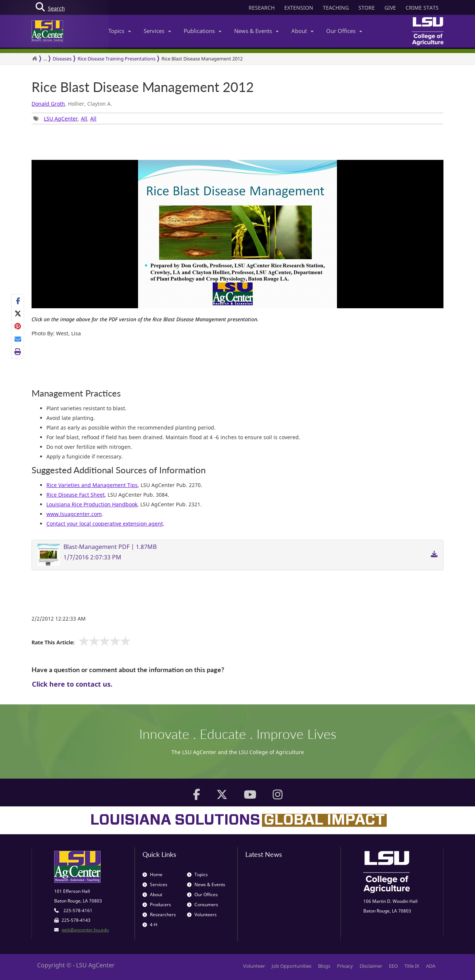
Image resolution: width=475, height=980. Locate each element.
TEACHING (336, 8)
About (302, 31)
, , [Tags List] (65, 119)
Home (153, 874)
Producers (157, 905)
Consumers (203, 905)
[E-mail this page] (18, 339)
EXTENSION (299, 8)
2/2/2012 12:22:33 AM (59, 619)
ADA (431, 966)
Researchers (159, 915)
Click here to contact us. (72, 684)
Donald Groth (48, 104)
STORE (367, 8)
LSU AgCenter (61, 119)
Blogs (324, 966)
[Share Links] (18, 326)
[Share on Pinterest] (18, 326)
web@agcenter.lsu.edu (85, 930)
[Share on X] (18, 313)
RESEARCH (262, 8)
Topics (120, 31)
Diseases (62, 59)
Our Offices (344, 31)
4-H (150, 925)
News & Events (256, 31)
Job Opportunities (291, 966)
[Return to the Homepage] (35, 59)
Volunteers (202, 915)
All (84, 119)
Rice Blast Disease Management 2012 (202, 59)
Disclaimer (371, 966)
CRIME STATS (422, 8)
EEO (393, 966)
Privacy (345, 966)
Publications (203, 31)
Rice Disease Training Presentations (117, 59)
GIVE (390, 8)
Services (157, 31)
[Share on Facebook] (18, 301)
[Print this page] (18, 352)
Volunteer (254, 966)
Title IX (412, 966)
